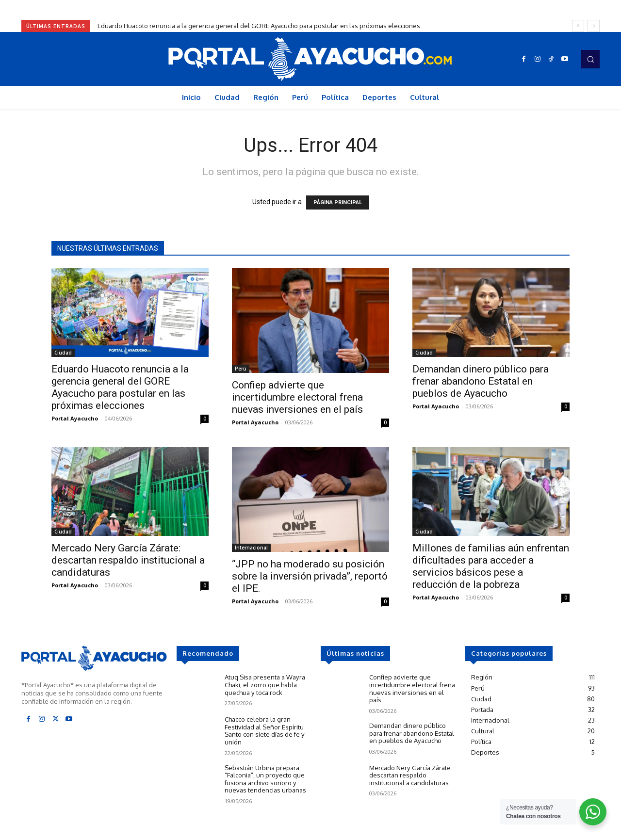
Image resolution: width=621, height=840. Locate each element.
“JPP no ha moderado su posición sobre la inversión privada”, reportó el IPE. (310, 576)
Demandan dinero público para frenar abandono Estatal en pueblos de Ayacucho (481, 381)
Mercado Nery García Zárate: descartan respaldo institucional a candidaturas (128, 560)
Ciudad (63, 353)
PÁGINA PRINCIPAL (338, 202)
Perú (241, 369)
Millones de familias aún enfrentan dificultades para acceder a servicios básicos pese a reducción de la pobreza (491, 566)
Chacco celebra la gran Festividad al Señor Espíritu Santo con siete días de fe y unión (264, 731)
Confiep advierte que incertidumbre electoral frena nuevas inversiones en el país (297, 397)
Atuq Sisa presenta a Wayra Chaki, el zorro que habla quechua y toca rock (265, 685)
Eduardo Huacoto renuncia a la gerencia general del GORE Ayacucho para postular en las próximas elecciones (259, 26)
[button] (590, 59)
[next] (594, 26)
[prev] (578, 26)
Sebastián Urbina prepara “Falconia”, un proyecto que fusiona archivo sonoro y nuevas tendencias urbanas (265, 779)
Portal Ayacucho (75, 418)
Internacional (251, 548)
